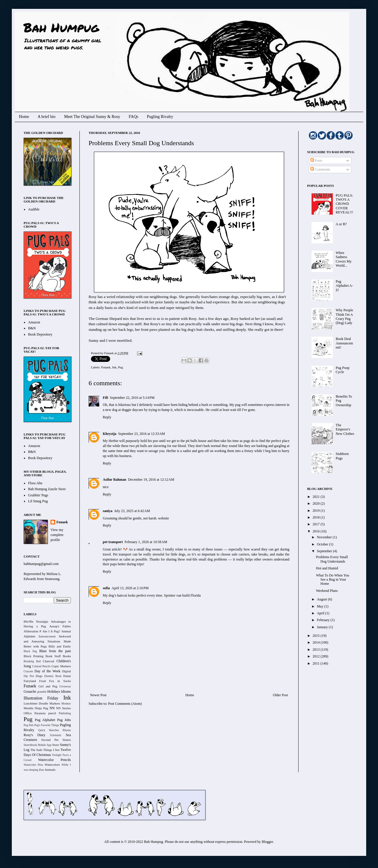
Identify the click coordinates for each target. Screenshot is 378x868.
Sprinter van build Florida (182, 595)
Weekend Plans (327, 591)
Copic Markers (61, 666)
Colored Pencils (41, 666)
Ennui (67, 676)
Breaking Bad (32, 661)
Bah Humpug (61, 27)
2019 (317, 511)
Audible (34, 209)
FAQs (133, 117)
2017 (317, 524)
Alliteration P (32, 631)
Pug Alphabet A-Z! (344, 286)
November (325, 537)
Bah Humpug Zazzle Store (47, 489)
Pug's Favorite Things (47, 725)
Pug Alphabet (45, 720)
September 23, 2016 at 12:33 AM (141, 434)
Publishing (65, 713)
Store (56, 745)
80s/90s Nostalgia (36, 621)
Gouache (30, 692)
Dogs (39, 676)
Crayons (28, 671)
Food (43, 681)
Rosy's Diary (35, 735)
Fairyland (30, 681)
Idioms (66, 692)
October (323, 544)
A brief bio (47, 117)
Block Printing (34, 656)
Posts (316, 161)
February (324, 620)
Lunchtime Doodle (36, 703)
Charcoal (49, 661)
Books (67, 656)
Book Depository (40, 334)
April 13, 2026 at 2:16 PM (130, 588)
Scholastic (56, 735)
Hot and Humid (327, 568)
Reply (107, 417)
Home (24, 117)
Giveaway (65, 686)
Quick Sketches (48, 730)
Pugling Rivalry (160, 117)
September (325, 551)
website (163, 518)
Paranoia (40, 713)
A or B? (341, 224)
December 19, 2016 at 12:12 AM (151, 480)
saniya (108, 511)
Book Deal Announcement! (344, 343)
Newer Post (98, 695)
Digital (66, 671)
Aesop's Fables (60, 626)
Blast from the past (55, 651)
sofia (106, 588)
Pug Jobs (64, 720)
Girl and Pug (48, 686)
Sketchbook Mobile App (38, 745)
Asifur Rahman (114, 480)
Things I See (51, 750)
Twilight (57, 755)
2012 (317, 656)
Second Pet (50, 740)
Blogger (267, 842)
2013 (317, 650)
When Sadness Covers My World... (344, 259)
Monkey (66, 703)
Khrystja (110, 434)
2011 (317, 663)
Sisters (67, 740)
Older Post (280, 695)
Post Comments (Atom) (125, 704)
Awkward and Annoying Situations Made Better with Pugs (47, 641)
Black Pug (30, 651)
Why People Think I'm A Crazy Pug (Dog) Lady (344, 316)
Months (28, 708)
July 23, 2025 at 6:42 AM (132, 511)
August (322, 599)
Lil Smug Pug (38, 501)
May (321, 606)
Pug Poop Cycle (343, 370)
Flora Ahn (35, 483)
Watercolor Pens (33, 765)
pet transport (113, 542)
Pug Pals (29, 725)
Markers (55, 703)
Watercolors (52, 765)
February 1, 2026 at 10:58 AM (146, 542)
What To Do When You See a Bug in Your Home (333, 580)
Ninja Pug (41, 708)
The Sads (36, 750)
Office (28, 713)
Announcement (47, 636)
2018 (317, 517)
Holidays (54, 692)
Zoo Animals (47, 770)
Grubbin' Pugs (38, 495)
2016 (317, 531)
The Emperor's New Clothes (345, 429)
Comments (320, 169)
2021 (317, 497)
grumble (42, 692)
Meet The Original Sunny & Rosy (92, 117)
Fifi (105, 398)
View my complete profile (57, 535)
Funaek (109, 353)
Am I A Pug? (51, 631)
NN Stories (63, 708)
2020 (317, 503)
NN (52, 708)
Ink (114, 367)
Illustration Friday (41, 698)
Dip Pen (29, 676)
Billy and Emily (60, 646)
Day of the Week (48, 671)
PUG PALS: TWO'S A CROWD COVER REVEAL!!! (344, 204)
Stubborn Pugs (342, 456)
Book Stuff (53, 656)
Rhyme (67, 730)
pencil (52, 713)
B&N (32, 328)
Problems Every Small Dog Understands (332, 559)
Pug (121, 367)
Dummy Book (53, 676)
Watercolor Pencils (54, 760)
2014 (317, 642)
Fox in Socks (60, 681)
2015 (317, 636)
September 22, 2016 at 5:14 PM (132, 398)
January (323, 627)
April (321, 613)
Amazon (34, 322)
